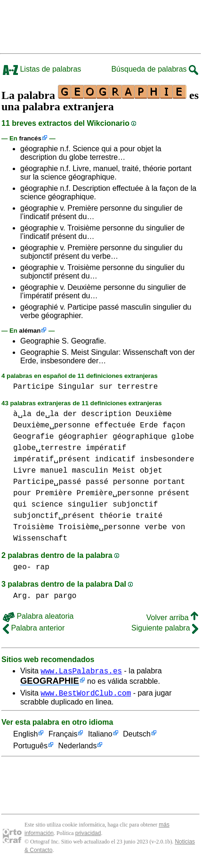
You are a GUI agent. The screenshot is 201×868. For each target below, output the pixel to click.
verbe (156, 527)
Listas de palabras (42, 69)
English (25, 737)
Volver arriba (172, 618)
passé (97, 482)
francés (30, 138)
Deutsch (137, 737)
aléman (30, 331)
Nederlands (78, 749)
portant (169, 482)
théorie (115, 516)
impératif (106, 448)
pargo (65, 596)
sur (106, 387)
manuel (54, 471)
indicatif (115, 459)
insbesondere (167, 459)
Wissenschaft (40, 539)
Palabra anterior (34, 628)
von (178, 527)
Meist (124, 471)
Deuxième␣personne (52, 426)
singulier (88, 505)
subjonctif (135, 505)
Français (63, 737)
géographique (140, 437)
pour (22, 493)
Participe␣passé (47, 482)
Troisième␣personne (99, 527)
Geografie (33, 437)
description (106, 414)
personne (131, 482)
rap (43, 567)
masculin (90, 471)
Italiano (100, 737)
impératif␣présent (52, 459)
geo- (22, 567)
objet (151, 471)
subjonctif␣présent (54, 516)
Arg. (22, 596)
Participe (33, 387)
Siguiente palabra (165, 628)
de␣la (47, 414)
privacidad (88, 836)
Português (30, 749)
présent (174, 493)
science (47, 505)
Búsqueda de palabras (155, 69)
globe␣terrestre (47, 448)
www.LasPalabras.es (81, 672)
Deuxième (154, 414)
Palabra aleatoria (38, 616)
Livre (24, 471)
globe (183, 437)
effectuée (115, 426)
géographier (83, 437)
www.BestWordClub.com (86, 696)
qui (20, 505)
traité (149, 516)
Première (54, 493)
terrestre (137, 387)
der (70, 414)
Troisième (33, 527)
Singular (76, 387)
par (43, 596)
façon (174, 426)
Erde (149, 426)
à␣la (22, 414)
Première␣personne (115, 493)
